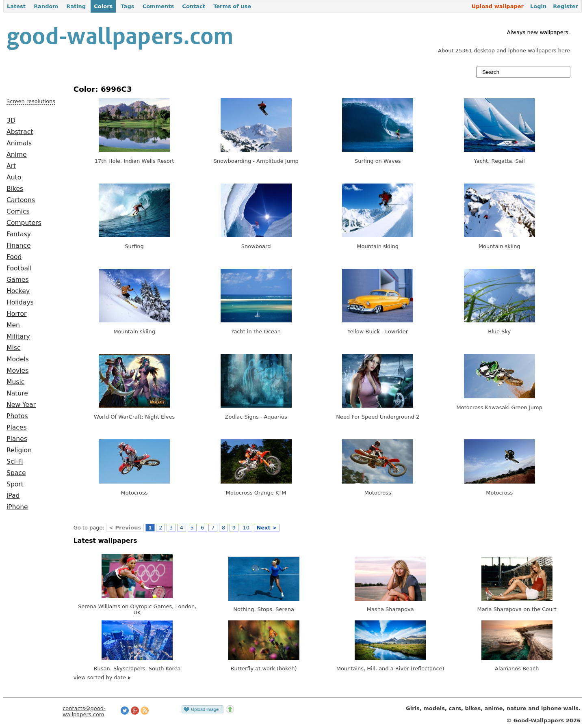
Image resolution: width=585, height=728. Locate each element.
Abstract (20, 132)
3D (11, 121)
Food (14, 257)
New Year (21, 405)
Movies (17, 371)
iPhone (17, 507)
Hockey (18, 291)
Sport (15, 484)
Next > (267, 528)
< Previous (125, 528)
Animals (19, 143)
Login (538, 6)
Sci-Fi (15, 462)
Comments (158, 6)
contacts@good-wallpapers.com (84, 711)
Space (16, 473)
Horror (16, 314)
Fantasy (19, 234)
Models (18, 359)
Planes (17, 439)
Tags (127, 6)
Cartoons (21, 200)
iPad (13, 496)
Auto (14, 177)
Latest (16, 6)
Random (46, 6)
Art (11, 166)
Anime (17, 155)
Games (18, 280)
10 (246, 528)
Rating (76, 6)
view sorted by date (102, 677)
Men (13, 325)
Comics (18, 212)
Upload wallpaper (498, 6)
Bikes (15, 189)
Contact (194, 6)
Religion (19, 450)
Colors (103, 6)
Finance (19, 246)
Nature (17, 393)
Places (17, 428)
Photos (17, 416)
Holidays (20, 302)
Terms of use (232, 6)
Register (565, 6)
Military (18, 337)
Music (15, 382)
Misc (14, 348)
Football (19, 268)
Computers (24, 223)
